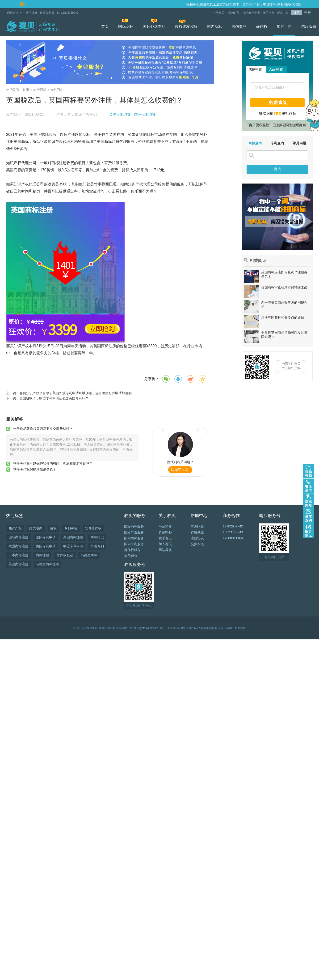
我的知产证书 (252, 13)
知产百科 (284, 27)
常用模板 (31, 13)
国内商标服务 (134, 538)
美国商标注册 (73, 537)
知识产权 (15, 528)
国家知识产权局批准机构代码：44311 (210, 628)
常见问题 (299, 143)
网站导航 (165, 550)
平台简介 (165, 526)
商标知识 (97, 537)
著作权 (262, 27)
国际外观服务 (134, 532)
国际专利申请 (46, 537)
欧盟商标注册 (18, 546)
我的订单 (234, 13)
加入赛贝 (165, 544)
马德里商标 (89, 555)
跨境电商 (36, 528)
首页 (105, 27)
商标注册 (42, 555)
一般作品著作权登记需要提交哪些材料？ (43, 429)
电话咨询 (181, 470)
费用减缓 (197, 532)
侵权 (53, 528)
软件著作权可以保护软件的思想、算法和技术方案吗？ (53, 463)
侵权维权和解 (186, 27)
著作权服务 (132, 550)
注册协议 (197, 538)
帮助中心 (283, 13)
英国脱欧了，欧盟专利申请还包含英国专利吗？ (54, 398)
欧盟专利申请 (73, 546)
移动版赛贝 (47, 13)
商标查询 (13, 13)
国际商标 (126, 27)
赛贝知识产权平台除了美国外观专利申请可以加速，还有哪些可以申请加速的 (76, 393)
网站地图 (240, 628)
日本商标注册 (18, 555)
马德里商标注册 (47, 564)
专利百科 (57, 90)
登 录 (307, 13)
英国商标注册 (120, 114)
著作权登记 (65, 555)
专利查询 (277, 143)
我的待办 (269, 13)
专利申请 (71, 528)
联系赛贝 (165, 538)
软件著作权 (93, 528)
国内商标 (214, 27)
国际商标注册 (145, 114)
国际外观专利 (154, 27)
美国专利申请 (46, 546)
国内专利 (239, 27)
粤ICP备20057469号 (173, 628)
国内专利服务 (134, 544)
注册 (297, 13)
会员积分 (131, 556)
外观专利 (97, 546)
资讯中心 (165, 532)
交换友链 (197, 544)
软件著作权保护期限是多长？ (35, 469)
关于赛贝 (219, 13)
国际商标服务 (134, 526)
